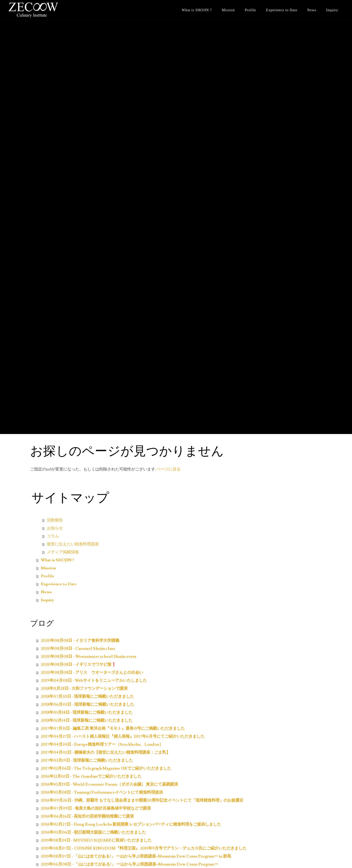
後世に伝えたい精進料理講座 (73, 544)
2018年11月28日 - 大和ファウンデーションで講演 (84, 688)
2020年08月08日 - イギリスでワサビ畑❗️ (79, 664)
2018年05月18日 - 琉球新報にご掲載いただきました (87, 712)
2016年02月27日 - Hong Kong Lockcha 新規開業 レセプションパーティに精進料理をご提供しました (131, 824)
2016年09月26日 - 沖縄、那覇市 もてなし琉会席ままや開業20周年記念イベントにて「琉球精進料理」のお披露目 (142, 800)
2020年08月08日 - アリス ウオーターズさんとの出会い (92, 672)
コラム (53, 536)
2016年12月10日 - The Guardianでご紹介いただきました (91, 776)
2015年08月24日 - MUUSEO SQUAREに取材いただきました (96, 840)
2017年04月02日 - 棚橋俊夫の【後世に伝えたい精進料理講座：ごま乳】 (106, 752)
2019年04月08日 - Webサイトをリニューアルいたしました (94, 680)
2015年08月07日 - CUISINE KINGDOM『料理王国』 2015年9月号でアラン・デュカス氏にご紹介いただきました (144, 848)
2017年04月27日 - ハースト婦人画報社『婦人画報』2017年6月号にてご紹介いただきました (123, 736)
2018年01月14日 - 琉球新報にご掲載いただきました (87, 720)
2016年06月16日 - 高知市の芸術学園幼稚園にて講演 (87, 816)
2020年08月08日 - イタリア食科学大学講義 (80, 641)
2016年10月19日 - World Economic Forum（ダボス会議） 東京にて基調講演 (109, 784)
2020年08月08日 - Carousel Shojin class (78, 649)
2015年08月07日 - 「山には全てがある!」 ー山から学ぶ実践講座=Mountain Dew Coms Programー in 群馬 (136, 856)
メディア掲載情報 (63, 552)
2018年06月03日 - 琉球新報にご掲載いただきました (88, 704)
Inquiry (332, 10)
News (312, 10)
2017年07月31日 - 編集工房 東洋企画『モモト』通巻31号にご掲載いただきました (113, 728)
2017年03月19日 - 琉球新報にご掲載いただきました (87, 760)
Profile (250, 10)
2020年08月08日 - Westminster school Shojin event (89, 656)
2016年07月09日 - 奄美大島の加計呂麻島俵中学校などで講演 (96, 808)
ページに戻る (169, 469)
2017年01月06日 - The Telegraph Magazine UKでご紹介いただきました (106, 768)
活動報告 (55, 520)
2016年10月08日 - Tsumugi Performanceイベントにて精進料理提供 (102, 792)
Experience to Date (282, 10)
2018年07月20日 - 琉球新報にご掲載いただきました (87, 696)
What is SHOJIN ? (197, 10)
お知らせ (55, 528)
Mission (228, 10)
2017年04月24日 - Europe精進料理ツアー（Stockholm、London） (102, 744)
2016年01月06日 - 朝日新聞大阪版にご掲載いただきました (93, 832)
